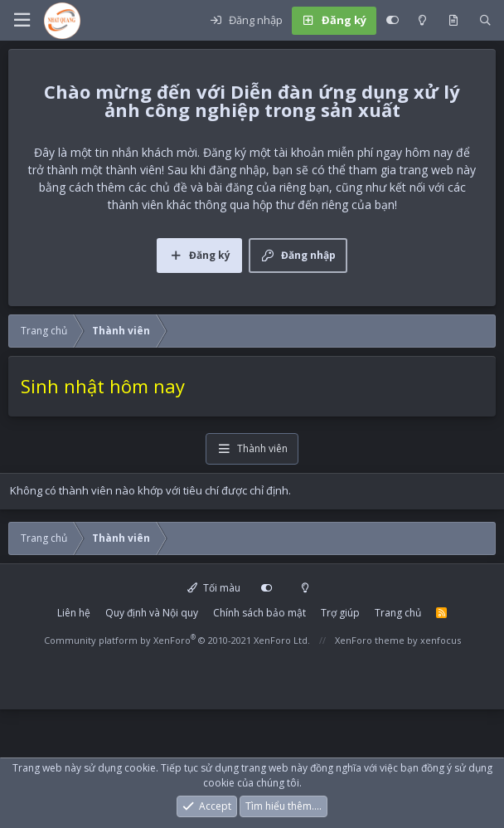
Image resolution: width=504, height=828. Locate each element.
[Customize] (393, 21)
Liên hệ (74, 613)
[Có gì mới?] (453, 21)
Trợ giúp (340, 613)
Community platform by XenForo (177, 640)
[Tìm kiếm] (485, 21)
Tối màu (214, 588)
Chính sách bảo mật (259, 613)
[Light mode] (422, 21)
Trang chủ (398, 613)
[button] (22, 20)
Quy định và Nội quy (152, 613)
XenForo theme (370, 640)
